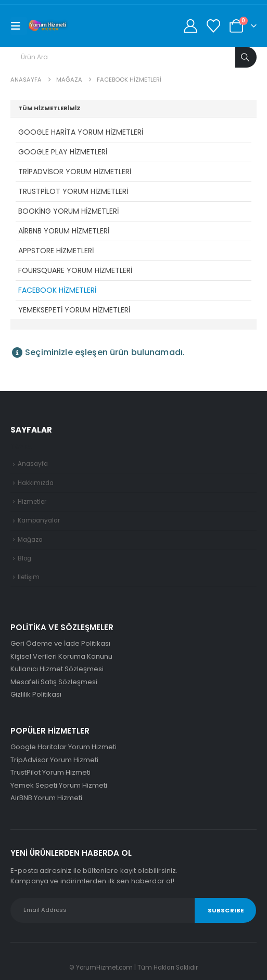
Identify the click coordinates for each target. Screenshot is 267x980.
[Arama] (246, 57)
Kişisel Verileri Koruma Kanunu (61, 656)
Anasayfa (33, 464)
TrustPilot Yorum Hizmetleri (73, 191)
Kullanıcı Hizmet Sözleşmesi (57, 669)
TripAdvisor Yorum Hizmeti (54, 760)
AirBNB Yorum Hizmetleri (64, 231)
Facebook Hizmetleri (57, 290)
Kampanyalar (39, 520)
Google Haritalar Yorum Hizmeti (63, 747)
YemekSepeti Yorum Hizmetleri (74, 310)
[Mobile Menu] (19, 26)
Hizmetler (32, 502)
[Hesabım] (190, 26)
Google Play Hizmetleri (63, 152)
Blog (24, 558)
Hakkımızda (36, 483)
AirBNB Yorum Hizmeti (46, 798)
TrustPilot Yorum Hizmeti (50, 772)
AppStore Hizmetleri (56, 251)
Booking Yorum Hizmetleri (68, 211)
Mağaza (30, 540)
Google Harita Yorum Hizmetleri (81, 132)
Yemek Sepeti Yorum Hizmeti (59, 785)
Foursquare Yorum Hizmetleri (75, 270)
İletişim (29, 577)
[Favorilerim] (214, 26)
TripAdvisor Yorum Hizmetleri (75, 172)
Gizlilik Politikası (36, 694)
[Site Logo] (48, 26)
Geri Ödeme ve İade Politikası (60, 643)
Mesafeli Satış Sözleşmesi (54, 682)
